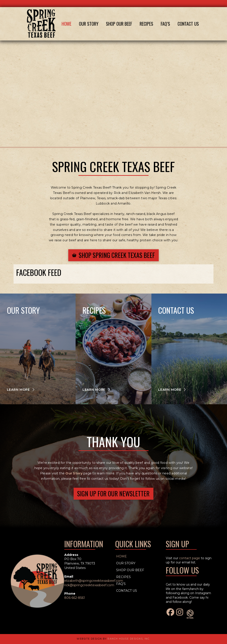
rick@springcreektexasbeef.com (89, 585)
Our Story (74, 473)
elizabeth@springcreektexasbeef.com (94, 581)
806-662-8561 (75, 598)
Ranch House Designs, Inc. (129, 639)
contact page (190, 558)
